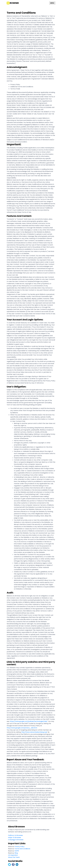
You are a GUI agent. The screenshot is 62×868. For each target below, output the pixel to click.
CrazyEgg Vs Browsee (16, 840)
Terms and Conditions (22, 849)
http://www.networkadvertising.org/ (34, 732)
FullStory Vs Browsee (15, 835)
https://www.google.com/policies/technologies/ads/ (29, 721)
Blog (16, 853)
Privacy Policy (20, 847)
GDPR (17, 851)
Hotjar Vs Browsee (15, 838)
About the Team (14, 857)
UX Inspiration (13, 855)
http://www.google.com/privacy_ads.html (22, 728)
